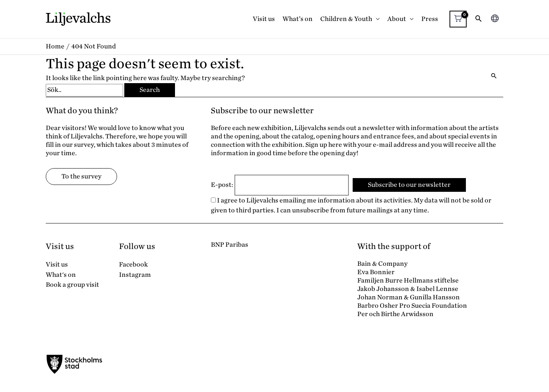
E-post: (222, 185)
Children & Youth (346, 19)
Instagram (135, 275)
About (397, 19)
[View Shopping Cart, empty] (458, 19)
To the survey (81, 176)
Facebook (133, 264)
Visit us (264, 19)
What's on (61, 275)
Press (430, 19)
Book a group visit (72, 285)
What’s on (298, 19)
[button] (478, 19)
